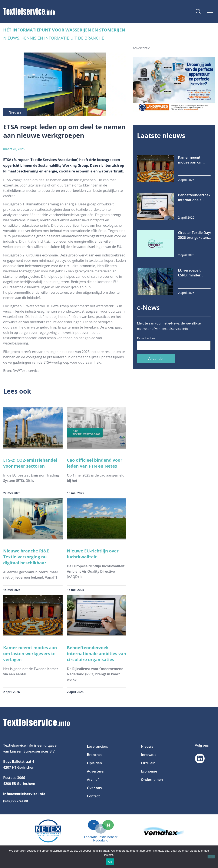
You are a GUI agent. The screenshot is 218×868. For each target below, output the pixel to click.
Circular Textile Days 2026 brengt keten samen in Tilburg (195, 235)
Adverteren (96, 771)
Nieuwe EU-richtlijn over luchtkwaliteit (93, 554)
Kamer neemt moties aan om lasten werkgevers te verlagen (30, 654)
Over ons (94, 788)
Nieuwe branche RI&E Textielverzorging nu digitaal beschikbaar (26, 557)
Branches (95, 755)
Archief (93, 780)
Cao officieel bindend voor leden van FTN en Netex (95, 463)
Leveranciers (98, 746)
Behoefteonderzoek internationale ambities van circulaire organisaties (96, 654)
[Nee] (211, 857)
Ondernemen (152, 780)
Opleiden (95, 763)
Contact (93, 796)
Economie (149, 771)
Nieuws (147, 746)
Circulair (148, 763)
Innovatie (149, 755)
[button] (210, 12)
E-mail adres (146, 338)
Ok (110, 862)
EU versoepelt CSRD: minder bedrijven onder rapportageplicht (192, 273)
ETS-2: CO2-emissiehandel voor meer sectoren (30, 463)
